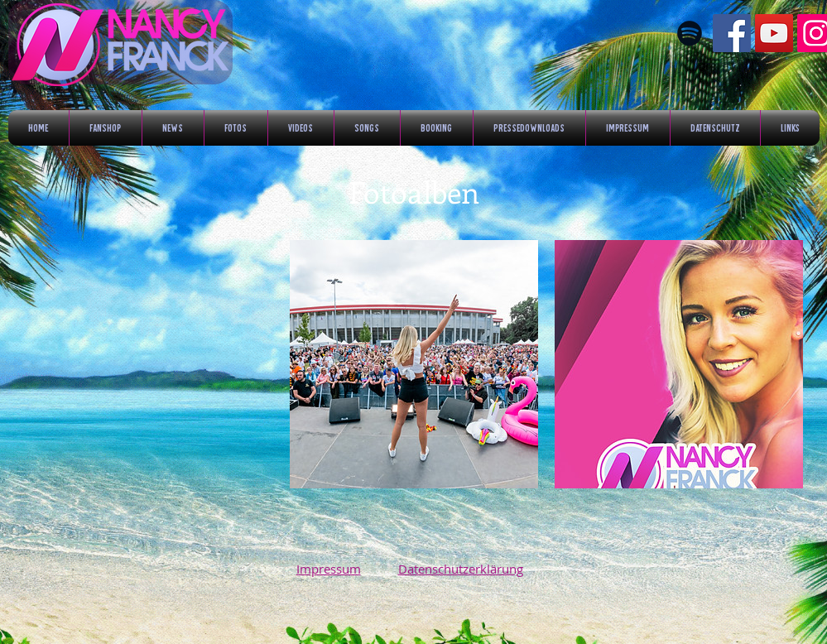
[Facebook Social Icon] (732, 33)
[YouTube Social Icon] (774, 33)
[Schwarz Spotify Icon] (690, 33)
